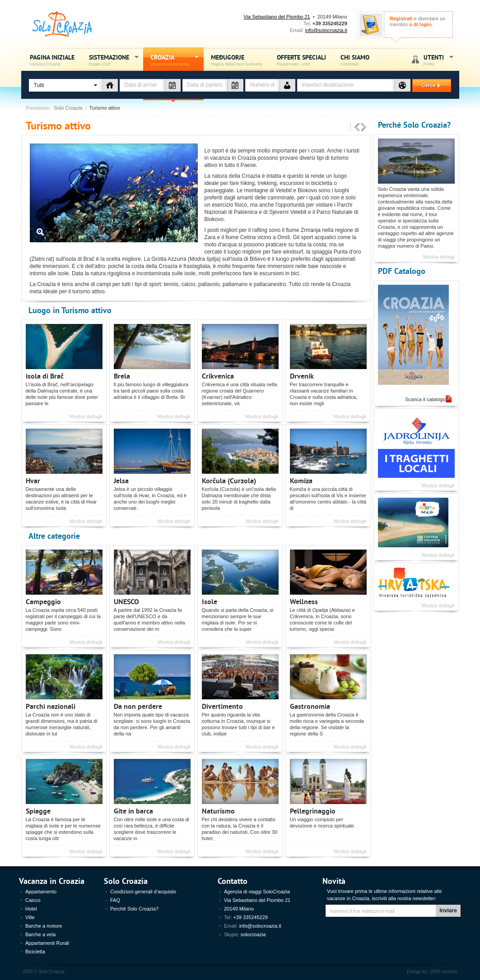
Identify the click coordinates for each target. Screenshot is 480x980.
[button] (65, 85)
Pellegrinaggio (313, 811)
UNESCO (126, 601)
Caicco (33, 900)
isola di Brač (45, 376)
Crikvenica (218, 376)
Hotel (31, 909)
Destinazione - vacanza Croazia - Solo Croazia (403, 85)
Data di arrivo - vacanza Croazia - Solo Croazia (173, 85)
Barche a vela (40, 934)
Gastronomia (310, 706)
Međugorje (237, 60)
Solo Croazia (68, 108)
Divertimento (222, 706)
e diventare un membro (418, 21)
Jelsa (121, 480)
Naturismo (218, 811)
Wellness (304, 601)
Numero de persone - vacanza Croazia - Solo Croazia (287, 85)
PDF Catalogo (402, 270)
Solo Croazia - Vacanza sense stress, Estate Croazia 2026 (63, 24)
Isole (210, 601)
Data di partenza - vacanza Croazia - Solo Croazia (235, 85)
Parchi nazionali (51, 706)
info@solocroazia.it (326, 30)
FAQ (115, 900)
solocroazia (253, 934)
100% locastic (443, 972)
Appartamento (41, 892)
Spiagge (38, 811)
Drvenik (302, 376)
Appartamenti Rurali (47, 943)
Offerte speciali (301, 60)
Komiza (301, 480)
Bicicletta (35, 952)
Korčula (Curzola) (229, 480)
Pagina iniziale (52, 60)
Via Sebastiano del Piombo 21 (277, 17)
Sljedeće (364, 128)
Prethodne (357, 128)
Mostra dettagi (439, 257)
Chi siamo (355, 60)
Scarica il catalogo (425, 399)
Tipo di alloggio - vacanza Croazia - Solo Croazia (110, 85)
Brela (122, 376)
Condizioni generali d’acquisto (143, 892)
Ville (30, 917)
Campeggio (43, 601)
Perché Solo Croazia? (414, 124)
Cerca (427, 85)
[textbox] (346, 85)
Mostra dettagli (86, 416)
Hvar (33, 480)
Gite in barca (133, 811)
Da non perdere (138, 706)
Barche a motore (44, 926)
